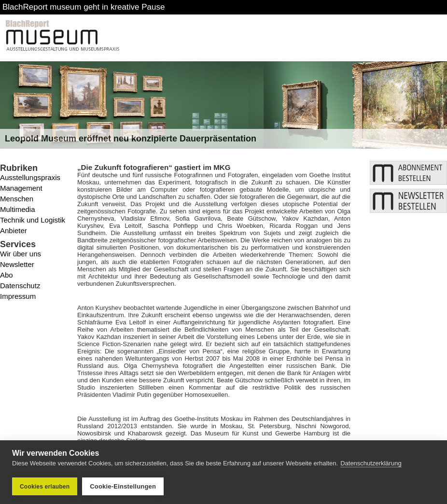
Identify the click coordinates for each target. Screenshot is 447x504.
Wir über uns (21, 254)
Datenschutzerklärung (371, 463)
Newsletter (17, 264)
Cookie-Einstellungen (123, 486)
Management (21, 188)
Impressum (18, 296)
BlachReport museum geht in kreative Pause (84, 7)
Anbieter (14, 231)
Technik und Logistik (33, 220)
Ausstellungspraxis (30, 177)
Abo (7, 275)
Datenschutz (20, 286)
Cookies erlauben (45, 487)
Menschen (17, 199)
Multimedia (18, 209)
